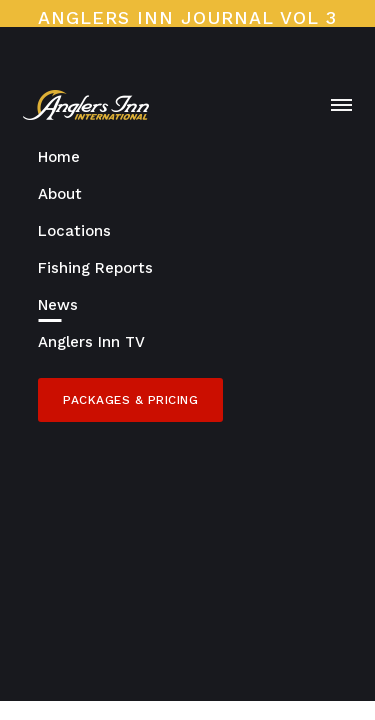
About (60, 194)
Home (59, 157)
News (58, 305)
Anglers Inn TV (91, 342)
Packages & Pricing (130, 400)
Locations (74, 231)
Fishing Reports (95, 268)
